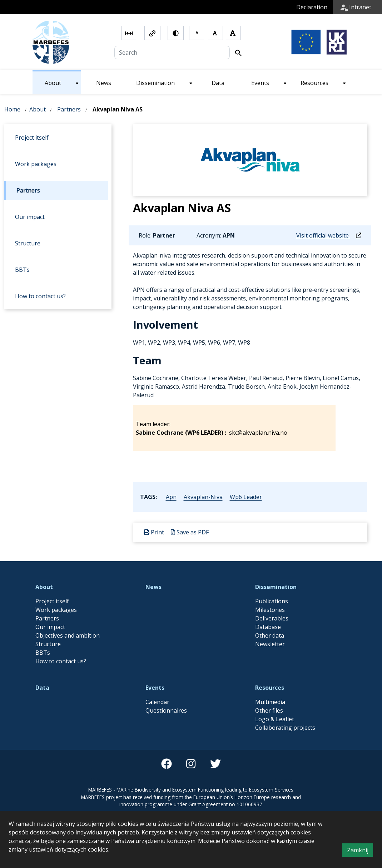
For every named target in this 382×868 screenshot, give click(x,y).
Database (268, 627)
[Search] (172, 53)
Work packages (56, 610)
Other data (270, 635)
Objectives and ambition (68, 635)
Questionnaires (166, 710)
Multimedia (270, 702)
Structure (48, 644)
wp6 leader (246, 497)
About (38, 109)
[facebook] (167, 764)
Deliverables (272, 618)
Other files (269, 710)
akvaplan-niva (203, 497)
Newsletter (270, 644)
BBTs (43, 653)
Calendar (157, 702)
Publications (272, 601)
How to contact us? (61, 661)
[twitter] (215, 764)
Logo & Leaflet (275, 719)
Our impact (50, 627)
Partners (69, 109)
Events (155, 688)
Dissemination (276, 587)
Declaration (312, 7)
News (153, 587)
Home (12, 109)
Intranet (356, 7)
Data (42, 688)
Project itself (52, 601)
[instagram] (191, 764)
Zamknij (360, 851)
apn (171, 497)
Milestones (270, 610)
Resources (270, 688)
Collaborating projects (285, 728)
